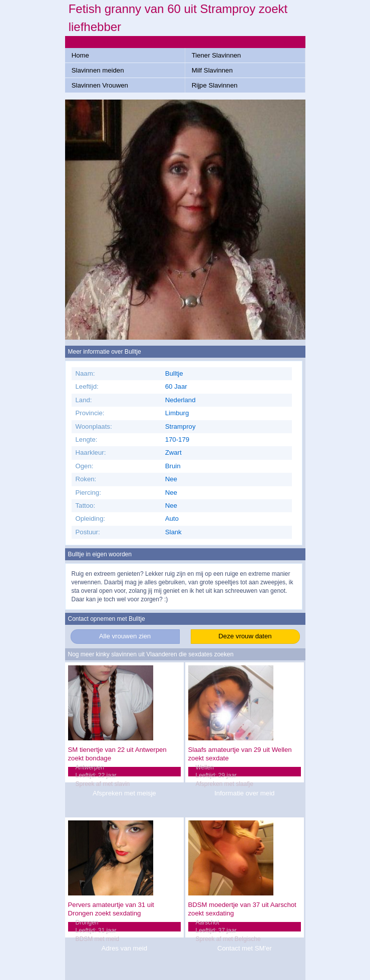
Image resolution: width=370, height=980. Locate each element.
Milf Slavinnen (212, 70)
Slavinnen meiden (98, 70)
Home (80, 55)
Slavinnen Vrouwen (100, 85)
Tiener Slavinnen (216, 55)
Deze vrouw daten (245, 636)
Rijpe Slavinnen (215, 85)
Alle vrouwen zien (125, 636)
